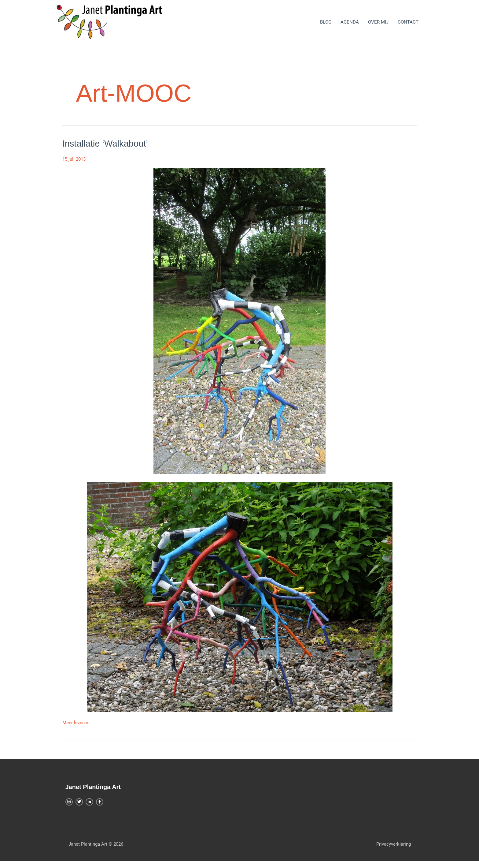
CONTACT (408, 25)
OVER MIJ (378, 25)
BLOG (326, 25)
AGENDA (350, 25)
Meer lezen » (75, 728)
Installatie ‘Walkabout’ (107, 150)
